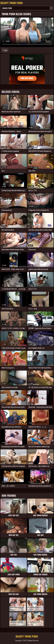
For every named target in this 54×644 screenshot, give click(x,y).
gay (6, 50)
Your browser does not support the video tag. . (27, 32)
